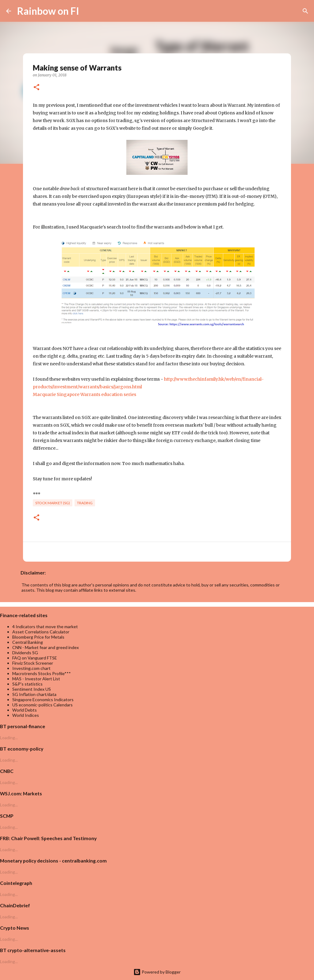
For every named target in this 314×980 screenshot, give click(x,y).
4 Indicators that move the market (45, 626)
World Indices (26, 715)
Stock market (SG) (53, 503)
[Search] (88, 11)
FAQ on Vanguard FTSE (35, 658)
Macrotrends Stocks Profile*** (42, 673)
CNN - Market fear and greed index (46, 647)
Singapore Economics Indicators (43, 699)
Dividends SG (25, 653)
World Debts (25, 710)
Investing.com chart (31, 668)
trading (85, 503)
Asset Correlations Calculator (41, 632)
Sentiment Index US (32, 689)
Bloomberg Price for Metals (38, 637)
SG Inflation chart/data (34, 694)
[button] (36, 88)
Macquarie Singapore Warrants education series (84, 394)
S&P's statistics (27, 684)
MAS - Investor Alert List (36, 679)
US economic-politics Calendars (42, 705)
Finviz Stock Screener (33, 663)
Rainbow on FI (48, 11)
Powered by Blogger (157, 972)
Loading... (9, 738)
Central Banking (28, 642)
